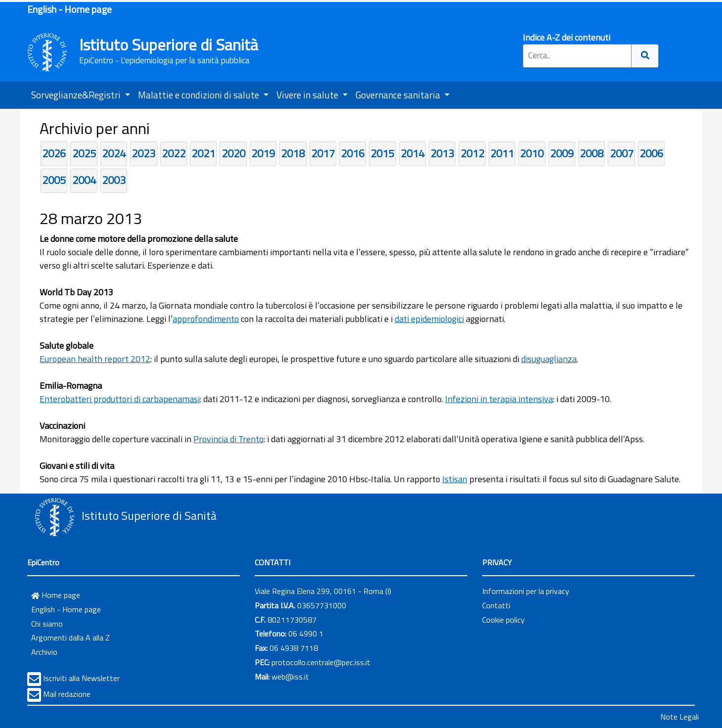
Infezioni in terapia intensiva (499, 399)
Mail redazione (67, 694)
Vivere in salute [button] (308, 95)
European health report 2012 (95, 359)
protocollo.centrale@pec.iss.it (321, 662)
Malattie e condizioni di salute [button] (200, 95)
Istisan (455, 479)
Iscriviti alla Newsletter (81, 678)
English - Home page (69, 9)
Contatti (496, 605)
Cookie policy (503, 620)
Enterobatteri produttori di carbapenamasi (120, 399)
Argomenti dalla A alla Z (70, 637)
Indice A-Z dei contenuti (566, 37)
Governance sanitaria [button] (399, 95)
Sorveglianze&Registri (77, 95)
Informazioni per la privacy (526, 591)
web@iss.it (290, 677)
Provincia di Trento (228, 439)
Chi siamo (47, 624)
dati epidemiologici (429, 319)
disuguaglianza (549, 359)
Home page (56, 595)
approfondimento (206, 319)
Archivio (44, 652)
